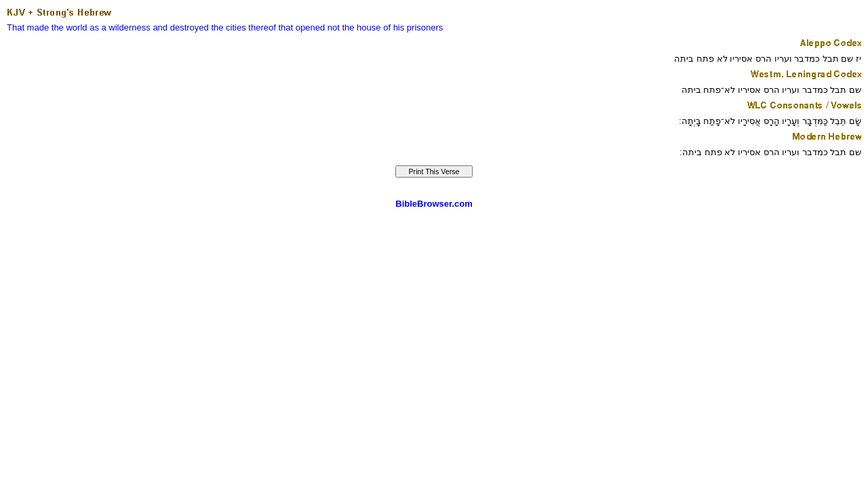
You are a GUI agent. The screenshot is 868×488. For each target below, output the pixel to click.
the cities (228, 27)
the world (70, 27)
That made (28, 27)
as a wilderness (120, 27)
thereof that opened (287, 27)
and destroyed (180, 27)
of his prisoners (413, 27)
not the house (354, 27)
